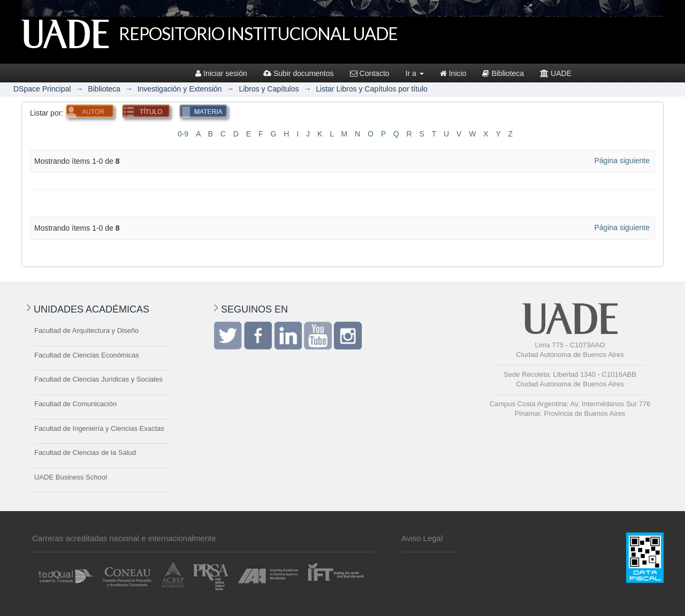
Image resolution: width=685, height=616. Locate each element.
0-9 (183, 134)
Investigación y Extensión (180, 89)
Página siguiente (622, 161)
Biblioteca (503, 73)
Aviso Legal (422, 538)
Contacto (370, 73)
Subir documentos (299, 73)
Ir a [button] (415, 73)
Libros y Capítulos (269, 89)
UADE (556, 73)
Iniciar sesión (221, 73)
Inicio (453, 73)
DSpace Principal (42, 89)
